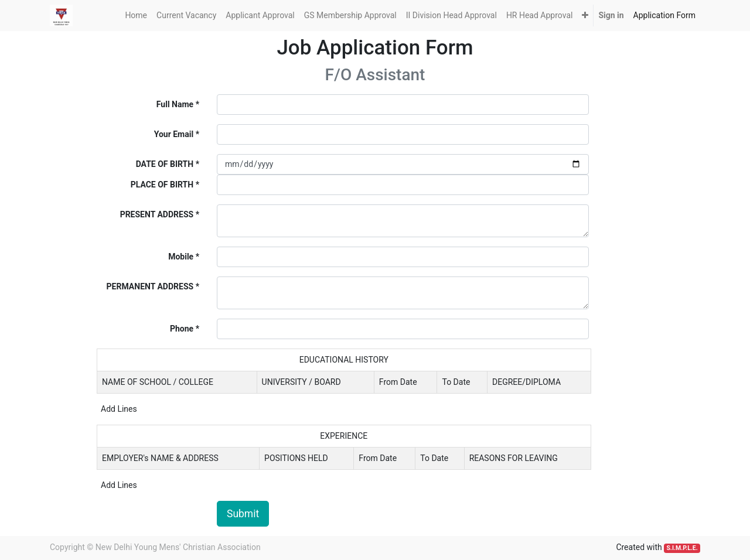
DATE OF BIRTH (165, 164)
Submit (243, 514)
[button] (585, 16)
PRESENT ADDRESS (157, 214)
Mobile (181, 257)
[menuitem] (136, 16)
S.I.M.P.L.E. (682, 548)
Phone (182, 329)
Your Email (174, 134)
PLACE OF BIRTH (162, 185)
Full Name (175, 104)
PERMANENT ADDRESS (150, 286)
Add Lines (119, 409)
